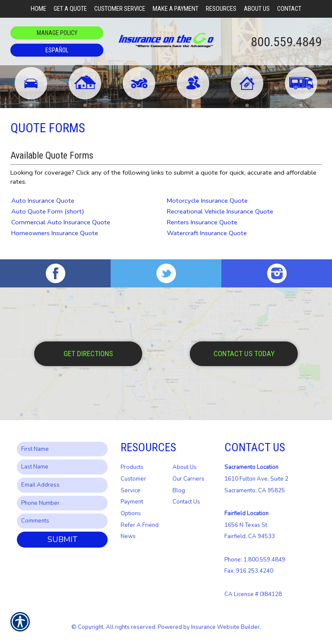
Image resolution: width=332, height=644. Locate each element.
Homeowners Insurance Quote (55, 233)
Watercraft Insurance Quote (207, 233)
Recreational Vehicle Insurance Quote (220, 211)
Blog (179, 491)
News (128, 536)
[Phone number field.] (62, 503)
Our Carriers (188, 479)
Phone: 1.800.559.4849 (255, 560)
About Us (185, 467)
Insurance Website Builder (225, 627)
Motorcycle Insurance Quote (207, 201)
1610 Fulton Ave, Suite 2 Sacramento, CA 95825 (256, 479)
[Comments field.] (62, 521)
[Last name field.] (62, 467)
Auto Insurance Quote (43, 201)
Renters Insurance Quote (202, 222)
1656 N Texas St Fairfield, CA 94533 (250, 525)
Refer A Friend (140, 525)
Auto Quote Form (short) (48, 211)
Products (132, 467)
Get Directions (88, 354)
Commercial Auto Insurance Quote (61, 222)
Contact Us (186, 502)
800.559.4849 (286, 42)
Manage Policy (57, 33)
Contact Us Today (244, 354)
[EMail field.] (62, 485)
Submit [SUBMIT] (62, 539)
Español (57, 50)
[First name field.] (62, 449)
